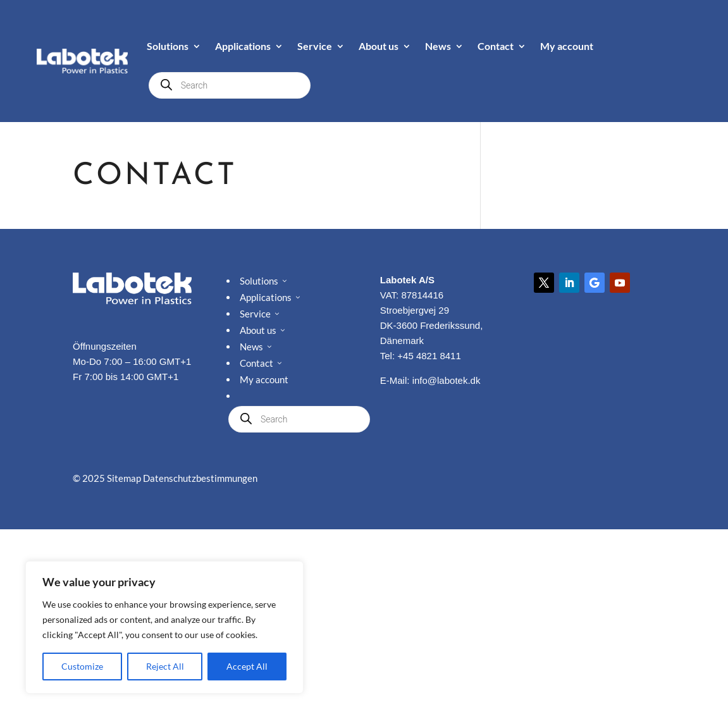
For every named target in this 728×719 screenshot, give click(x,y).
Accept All (247, 666)
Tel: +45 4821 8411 (421, 356)
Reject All (165, 666)
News (438, 46)
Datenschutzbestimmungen (200, 478)
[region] (164, 627)
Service (315, 46)
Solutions (168, 46)
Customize (82, 666)
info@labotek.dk (447, 380)
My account (567, 46)
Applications (243, 46)
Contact (496, 46)
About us (379, 46)
